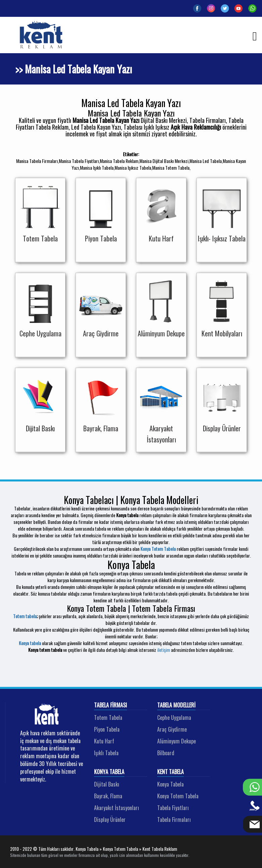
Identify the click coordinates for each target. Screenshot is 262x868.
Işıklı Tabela (106, 753)
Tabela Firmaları (174, 820)
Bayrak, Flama (108, 796)
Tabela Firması (111, 705)
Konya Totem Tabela (158, 549)
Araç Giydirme (172, 729)
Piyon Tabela (107, 729)
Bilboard (166, 753)
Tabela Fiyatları (173, 808)
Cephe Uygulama (174, 717)
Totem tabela (25, 616)
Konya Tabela (109, 772)
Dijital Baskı (107, 784)
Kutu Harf (104, 741)
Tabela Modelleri (176, 705)
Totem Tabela (108, 717)
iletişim (164, 650)
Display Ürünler (110, 820)
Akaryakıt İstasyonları (117, 808)
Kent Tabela (170, 772)
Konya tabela (30, 643)
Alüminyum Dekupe (177, 741)
